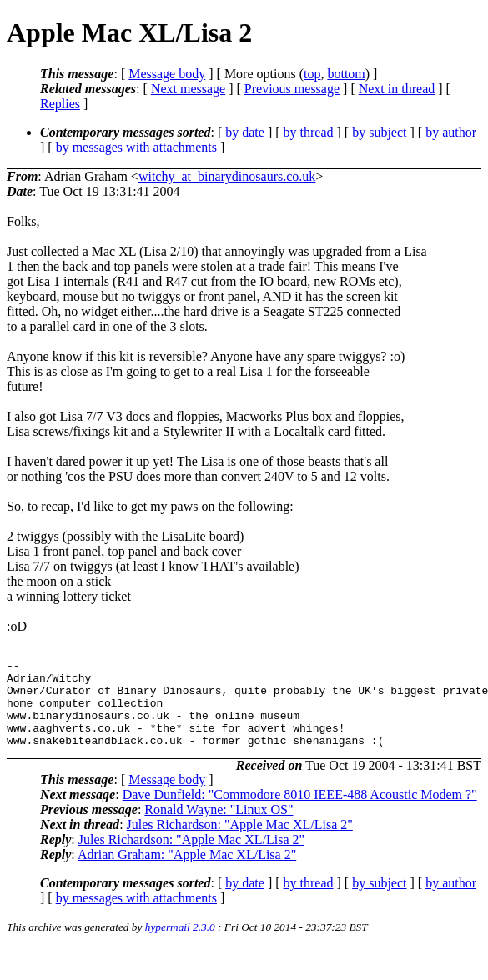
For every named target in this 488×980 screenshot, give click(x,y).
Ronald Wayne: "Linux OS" (219, 827)
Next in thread (397, 89)
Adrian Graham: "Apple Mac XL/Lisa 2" (187, 872)
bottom (346, 74)
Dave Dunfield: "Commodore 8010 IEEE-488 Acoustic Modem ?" (300, 812)
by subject (379, 132)
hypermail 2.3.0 (180, 945)
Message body (167, 74)
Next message (188, 89)
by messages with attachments (136, 147)
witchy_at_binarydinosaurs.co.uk (227, 176)
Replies (60, 104)
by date (245, 132)
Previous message (292, 89)
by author (451, 132)
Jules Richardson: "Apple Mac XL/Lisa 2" (240, 842)
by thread (309, 132)
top (312, 74)
